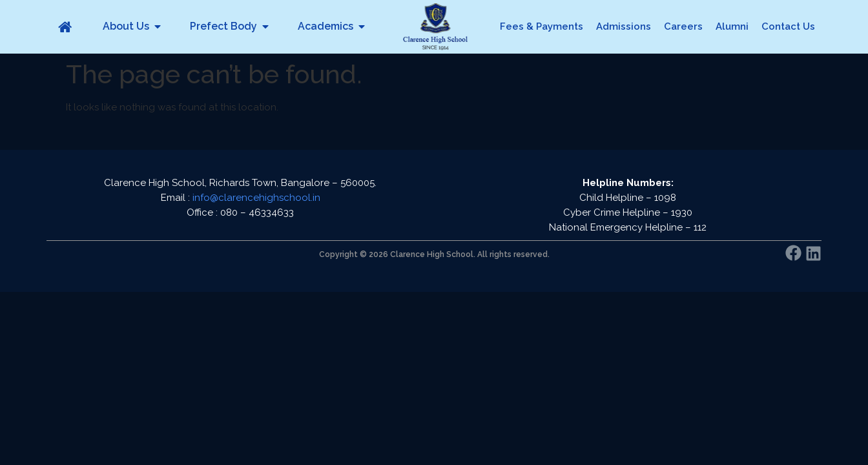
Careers (683, 26)
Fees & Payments (542, 26)
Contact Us (788, 26)
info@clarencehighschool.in (256, 198)
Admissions (624, 26)
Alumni (732, 26)
